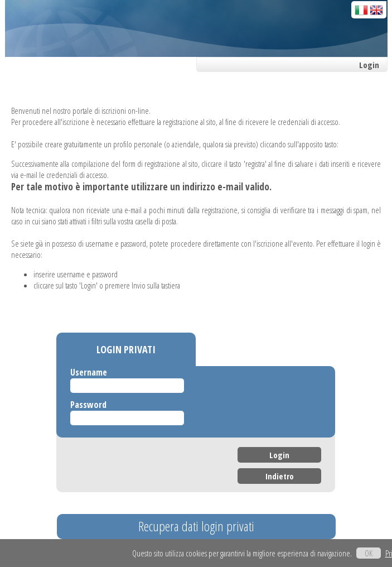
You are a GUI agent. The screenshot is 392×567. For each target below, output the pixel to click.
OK (369, 553)
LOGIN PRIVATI (126, 349)
